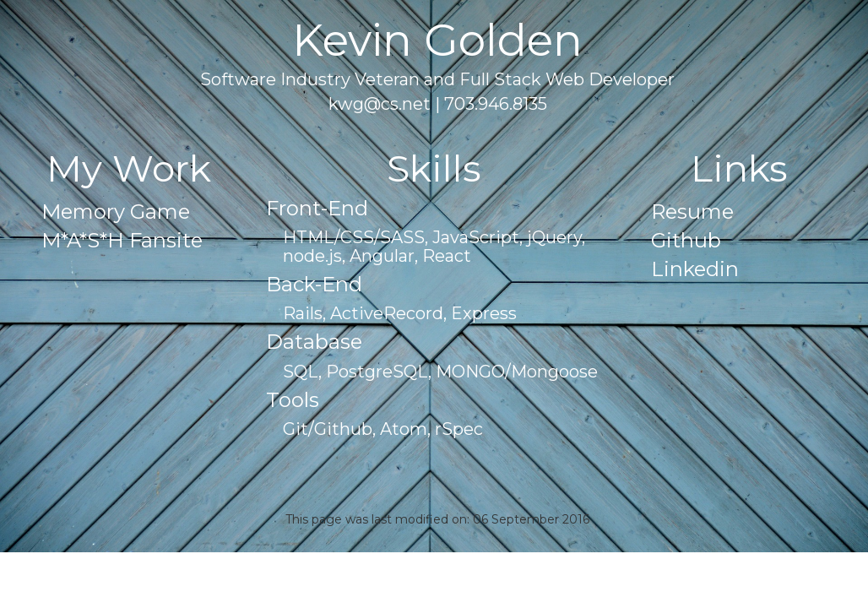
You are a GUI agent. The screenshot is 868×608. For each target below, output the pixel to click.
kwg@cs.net (380, 104)
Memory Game (116, 212)
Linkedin (695, 269)
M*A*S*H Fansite (122, 240)
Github (686, 240)
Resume (692, 212)
